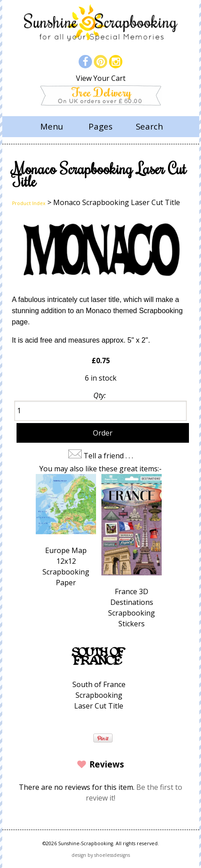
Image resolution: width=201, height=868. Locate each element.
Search (149, 126)
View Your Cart (101, 78)
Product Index (29, 203)
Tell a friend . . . (108, 456)
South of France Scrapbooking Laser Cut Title (99, 695)
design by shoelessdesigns (101, 855)
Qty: (100, 395)
